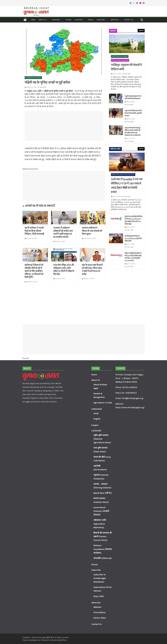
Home (33, 20)
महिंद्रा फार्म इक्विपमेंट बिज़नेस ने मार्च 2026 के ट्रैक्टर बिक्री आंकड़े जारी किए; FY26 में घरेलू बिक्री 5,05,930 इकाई (133, 257)
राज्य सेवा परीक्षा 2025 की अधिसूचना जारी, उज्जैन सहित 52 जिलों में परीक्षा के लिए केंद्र (64, 270)
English (97, 419)
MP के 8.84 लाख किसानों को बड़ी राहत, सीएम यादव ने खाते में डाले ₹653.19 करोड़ (92, 270)
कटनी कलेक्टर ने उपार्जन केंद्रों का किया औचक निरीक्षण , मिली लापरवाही (35, 231)
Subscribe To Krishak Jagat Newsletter (100, 578)
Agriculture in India (103, 403)
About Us (42, 20)
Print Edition (100, 613)
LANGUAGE (56, 20)
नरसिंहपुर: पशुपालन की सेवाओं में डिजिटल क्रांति (126, 67)
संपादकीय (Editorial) (103, 558)
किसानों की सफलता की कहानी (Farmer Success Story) (103, 537)
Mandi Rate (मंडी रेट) (103, 493)
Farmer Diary (100, 618)
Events (91, 20)
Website (97, 607)
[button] (47, 20)
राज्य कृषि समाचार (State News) (33, 78)
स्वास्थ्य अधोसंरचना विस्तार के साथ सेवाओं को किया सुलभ (92, 231)
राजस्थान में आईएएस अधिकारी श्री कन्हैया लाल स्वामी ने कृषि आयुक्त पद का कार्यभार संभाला (63, 232)
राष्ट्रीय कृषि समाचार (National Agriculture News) (102, 439)
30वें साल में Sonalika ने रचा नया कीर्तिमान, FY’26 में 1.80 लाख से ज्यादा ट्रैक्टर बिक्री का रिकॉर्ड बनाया (127, 186)
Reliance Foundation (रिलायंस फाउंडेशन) (103, 549)
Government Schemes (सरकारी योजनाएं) (101, 511)
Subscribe (101, 20)
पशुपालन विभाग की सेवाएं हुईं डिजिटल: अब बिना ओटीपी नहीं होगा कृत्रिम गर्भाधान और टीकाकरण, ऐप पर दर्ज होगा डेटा (133, 132)
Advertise (115, 20)
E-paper (68, 20)
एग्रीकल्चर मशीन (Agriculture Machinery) (123, 175)
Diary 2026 (99, 596)
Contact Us (129, 20)
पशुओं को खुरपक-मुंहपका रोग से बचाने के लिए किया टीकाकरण (133, 97)
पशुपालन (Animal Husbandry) (120, 60)
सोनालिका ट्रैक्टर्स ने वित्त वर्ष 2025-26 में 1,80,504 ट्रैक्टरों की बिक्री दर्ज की (133, 239)
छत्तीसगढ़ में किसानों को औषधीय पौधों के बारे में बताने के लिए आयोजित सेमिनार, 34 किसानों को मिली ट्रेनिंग (34, 271)
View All (141, 30)
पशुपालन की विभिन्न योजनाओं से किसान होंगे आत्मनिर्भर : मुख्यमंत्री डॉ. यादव (133, 113)
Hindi (96, 414)
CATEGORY (79, 20)
